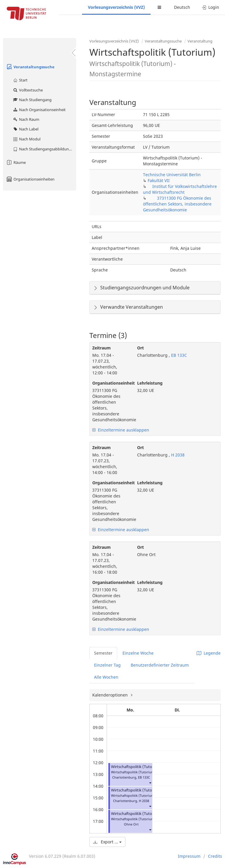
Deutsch (182, 7)
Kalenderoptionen (111, 695)
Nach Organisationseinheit (39, 110)
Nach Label (25, 129)
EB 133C (178, 355)
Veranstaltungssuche (30, 67)
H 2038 (177, 455)
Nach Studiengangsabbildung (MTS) (44, 149)
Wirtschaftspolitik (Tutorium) (136, 767)
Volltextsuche (28, 90)
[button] (150, 783)
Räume (16, 162)
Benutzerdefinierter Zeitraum (160, 665)
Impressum (189, 856)
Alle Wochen (106, 677)
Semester (103, 653)
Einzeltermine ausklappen (121, 430)
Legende (209, 653)
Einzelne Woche (138, 653)
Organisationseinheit (110, 383)
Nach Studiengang (32, 100)
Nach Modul (27, 139)
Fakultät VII (159, 180)
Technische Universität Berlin (172, 175)
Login (210, 7)
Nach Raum (26, 119)
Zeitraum (102, 348)
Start (20, 80)
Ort (140, 348)
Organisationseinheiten (30, 179)
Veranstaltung (200, 41)
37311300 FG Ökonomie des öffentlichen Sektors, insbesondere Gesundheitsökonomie (177, 204)
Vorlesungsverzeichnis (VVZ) (116, 7)
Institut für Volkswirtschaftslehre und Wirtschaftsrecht (180, 189)
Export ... (107, 842)
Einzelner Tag (107, 665)
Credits (215, 856)
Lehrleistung (150, 383)
